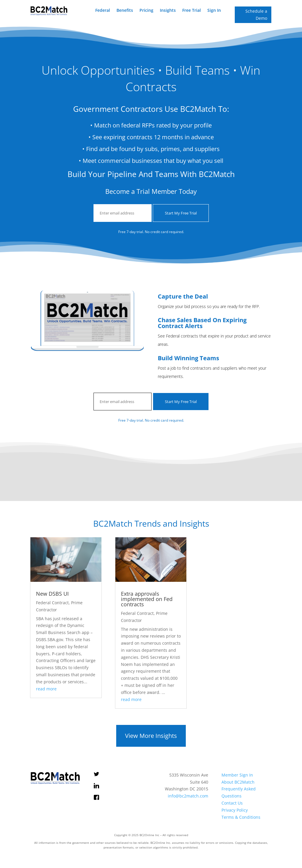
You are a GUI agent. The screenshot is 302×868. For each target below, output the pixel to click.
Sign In (214, 11)
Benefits (125, 11)
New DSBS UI (52, 594)
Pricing (146, 11)
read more (46, 689)
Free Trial (192, 11)
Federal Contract (52, 603)
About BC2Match (238, 782)
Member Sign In (237, 775)
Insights (168, 11)
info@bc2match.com (188, 796)
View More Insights (151, 736)
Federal (103, 11)
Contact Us (232, 803)
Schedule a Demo (256, 15)
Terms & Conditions (241, 817)
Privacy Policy (235, 810)
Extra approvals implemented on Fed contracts (147, 599)
